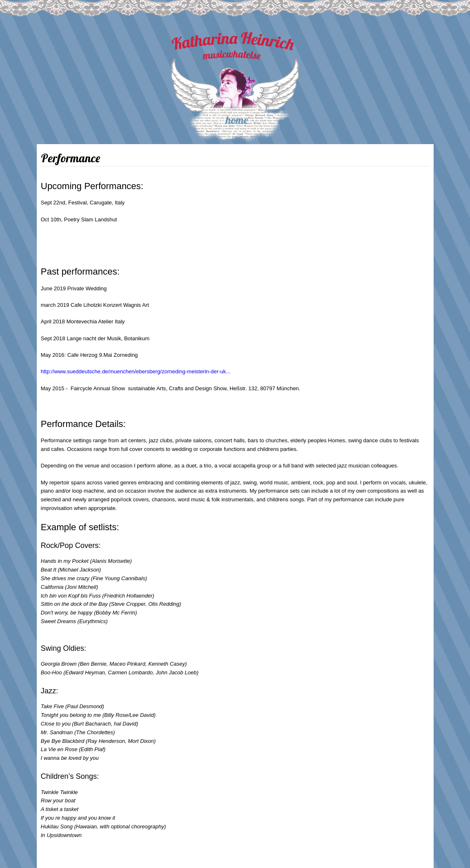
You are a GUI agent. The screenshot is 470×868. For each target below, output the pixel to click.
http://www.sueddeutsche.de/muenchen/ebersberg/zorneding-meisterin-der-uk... (136, 371)
